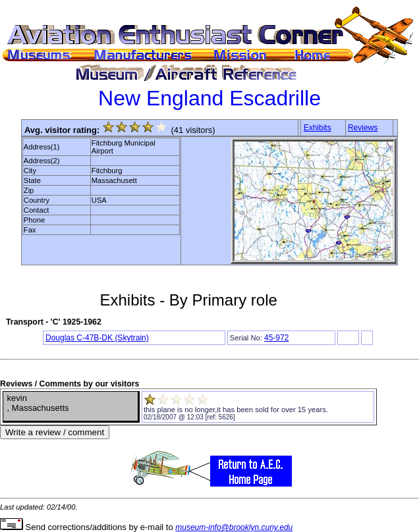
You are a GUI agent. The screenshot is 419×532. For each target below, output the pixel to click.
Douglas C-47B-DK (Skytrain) (97, 338)
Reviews (363, 128)
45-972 (276, 338)
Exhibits (318, 128)
